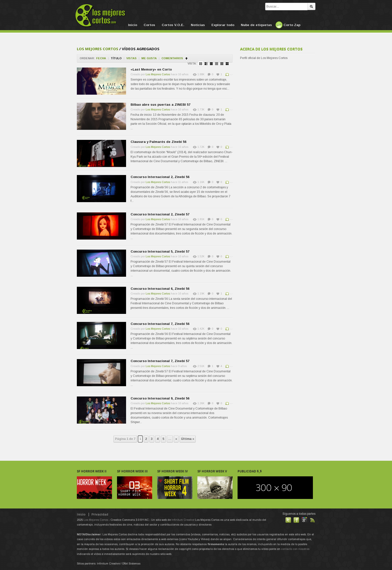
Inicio (133, 25)
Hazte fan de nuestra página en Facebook (296, 520)
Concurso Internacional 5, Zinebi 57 (160, 251)
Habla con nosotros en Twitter (288, 520)
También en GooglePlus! (304, 520)
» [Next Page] (176, 439)
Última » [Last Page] (188, 439)
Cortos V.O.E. (173, 25)
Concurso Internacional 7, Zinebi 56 (160, 324)
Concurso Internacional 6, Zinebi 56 (160, 289)
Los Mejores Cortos (98, 49)
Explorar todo (223, 25)
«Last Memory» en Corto (151, 69)
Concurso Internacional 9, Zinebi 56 (160, 398)
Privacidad (100, 515)
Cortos (149, 25)
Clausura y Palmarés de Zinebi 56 (158, 142)
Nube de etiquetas (256, 25)
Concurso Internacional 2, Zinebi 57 (160, 214)
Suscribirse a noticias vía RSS (312, 520)
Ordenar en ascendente (186, 58)
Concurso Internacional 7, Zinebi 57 (160, 361)
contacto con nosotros (295, 549)
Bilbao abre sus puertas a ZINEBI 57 (160, 105)
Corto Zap (292, 25)
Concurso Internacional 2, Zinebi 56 (160, 177)
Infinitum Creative (183, 520)
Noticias (198, 25)
